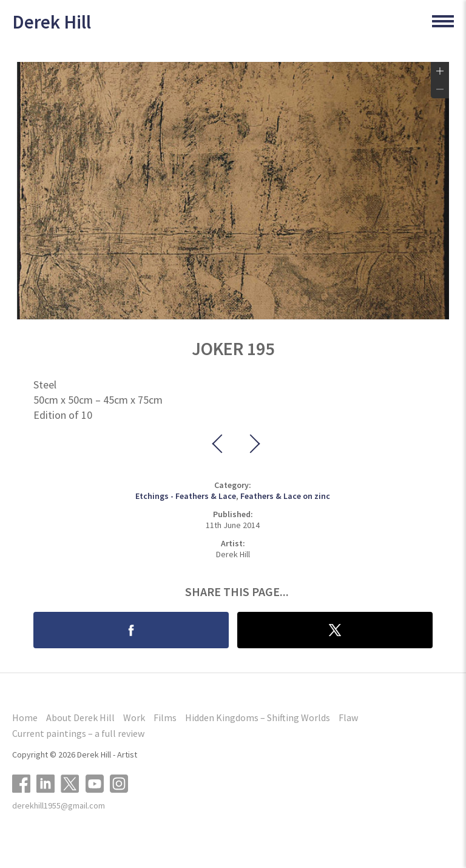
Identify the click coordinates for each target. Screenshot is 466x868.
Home (25, 717)
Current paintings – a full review (78, 733)
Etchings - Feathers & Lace (186, 496)
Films (165, 717)
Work (134, 717)
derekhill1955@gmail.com (59, 805)
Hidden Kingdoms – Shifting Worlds (258, 717)
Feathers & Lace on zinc (285, 496)
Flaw (348, 717)
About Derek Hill (80, 717)
